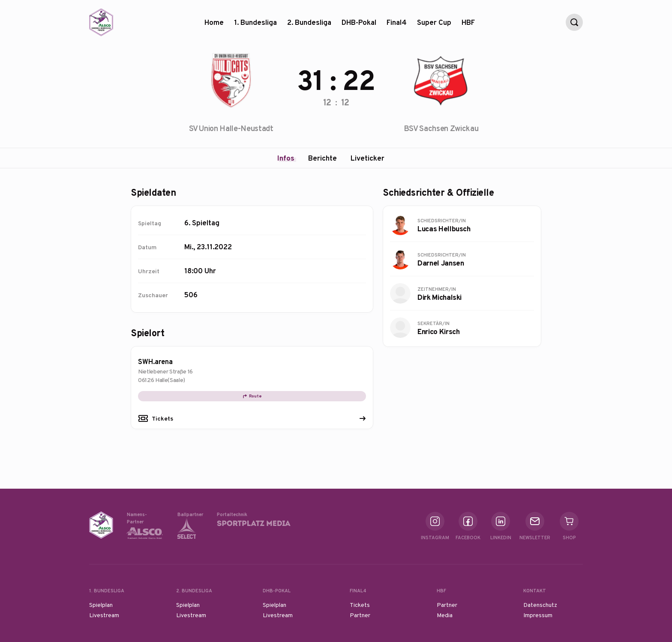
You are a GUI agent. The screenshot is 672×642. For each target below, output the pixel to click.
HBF (468, 25)
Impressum (538, 615)
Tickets (162, 418)
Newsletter (535, 526)
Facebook (468, 526)
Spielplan (101, 605)
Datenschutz (540, 605)
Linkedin (501, 526)
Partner (360, 615)
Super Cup (434, 25)
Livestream (104, 615)
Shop (569, 526)
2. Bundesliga (309, 25)
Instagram (435, 526)
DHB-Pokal (359, 25)
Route (252, 396)
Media (445, 615)
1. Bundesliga (255, 25)
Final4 (397, 25)
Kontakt (535, 591)
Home (214, 22)
